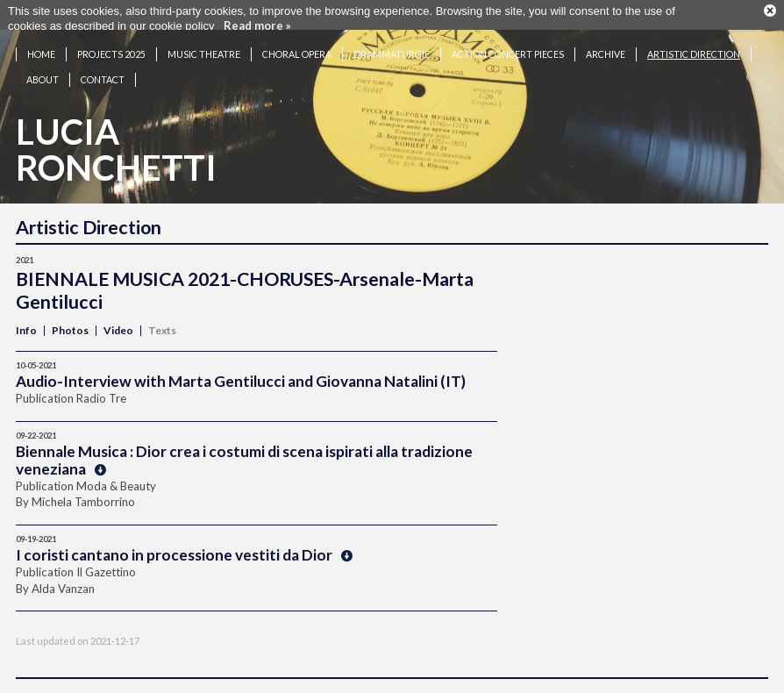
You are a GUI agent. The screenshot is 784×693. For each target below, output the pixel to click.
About (43, 71)
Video (118, 321)
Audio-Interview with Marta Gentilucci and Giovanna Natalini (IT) (241, 372)
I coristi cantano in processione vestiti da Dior (184, 546)
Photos (70, 321)
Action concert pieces (508, 45)
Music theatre (204, 45)
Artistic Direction (694, 45)
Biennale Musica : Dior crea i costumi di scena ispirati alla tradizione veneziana (244, 451)
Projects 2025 (111, 45)
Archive (606, 45)
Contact (103, 71)
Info (26, 321)
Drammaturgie (392, 45)
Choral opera (297, 45)
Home (41, 45)
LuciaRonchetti (116, 141)
